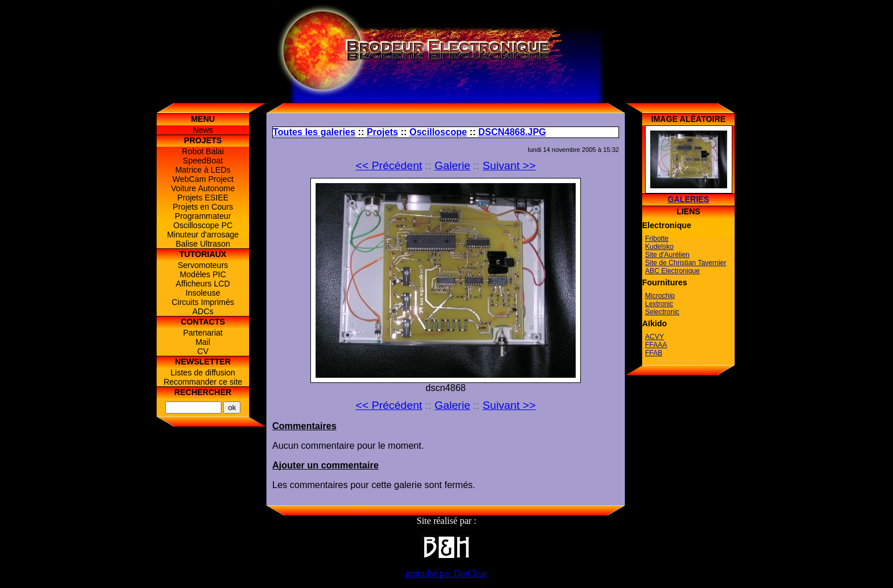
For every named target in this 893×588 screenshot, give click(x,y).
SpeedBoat (203, 161)
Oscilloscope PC (203, 225)
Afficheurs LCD (203, 284)
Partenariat (203, 333)
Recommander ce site (203, 382)
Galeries (688, 199)
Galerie (453, 165)
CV (203, 351)
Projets (382, 132)
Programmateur (203, 216)
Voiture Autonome (203, 188)
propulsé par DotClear (446, 573)
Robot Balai (203, 151)
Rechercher (203, 392)
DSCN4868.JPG (512, 132)
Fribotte (657, 239)
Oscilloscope (438, 132)
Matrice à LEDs (203, 170)
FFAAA (656, 345)
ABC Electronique (672, 271)
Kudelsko (659, 247)
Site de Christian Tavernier (686, 263)
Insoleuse (203, 293)
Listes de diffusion (203, 373)
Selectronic (662, 312)
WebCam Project (203, 179)
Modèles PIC (203, 274)
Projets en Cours (203, 207)
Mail (203, 342)
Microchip (660, 296)
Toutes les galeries (314, 132)
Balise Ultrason (203, 244)
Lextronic (659, 304)
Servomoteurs (203, 265)
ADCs (203, 311)
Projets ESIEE (203, 198)
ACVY (655, 337)
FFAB (654, 353)
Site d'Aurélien (667, 255)
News (203, 130)
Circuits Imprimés (203, 302)
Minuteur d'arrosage (203, 235)
